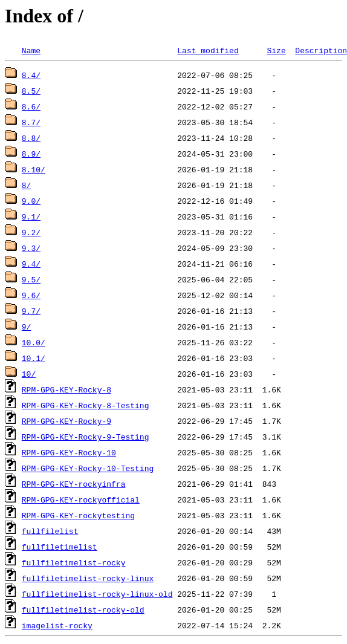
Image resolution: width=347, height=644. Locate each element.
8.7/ (31, 122)
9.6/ (31, 295)
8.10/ (34, 169)
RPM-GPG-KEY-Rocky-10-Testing (88, 468)
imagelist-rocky (57, 625)
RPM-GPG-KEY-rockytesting (78, 515)
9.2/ (31, 232)
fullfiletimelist (60, 547)
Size (276, 50)
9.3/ (31, 248)
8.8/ (31, 138)
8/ (27, 185)
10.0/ (34, 342)
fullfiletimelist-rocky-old (83, 610)
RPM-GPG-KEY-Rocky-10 (69, 452)
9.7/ (31, 311)
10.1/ (34, 358)
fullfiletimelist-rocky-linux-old (97, 594)
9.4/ (31, 264)
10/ (29, 374)
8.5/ (31, 91)
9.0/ (31, 201)
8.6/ (31, 106)
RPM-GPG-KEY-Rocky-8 (66, 389)
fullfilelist (50, 531)
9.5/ (31, 279)
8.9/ (31, 154)
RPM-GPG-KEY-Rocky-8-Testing (86, 405)
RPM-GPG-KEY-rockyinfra (74, 484)
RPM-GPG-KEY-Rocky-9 (66, 421)
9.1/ (31, 216)
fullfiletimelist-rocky (74, 562)
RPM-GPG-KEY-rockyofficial (81, 499)
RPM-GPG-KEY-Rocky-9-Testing (86, 437)
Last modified (208, 50)
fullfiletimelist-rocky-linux (88, 578)
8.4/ (31, 75)
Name (31, 50)
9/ (27, 327)
